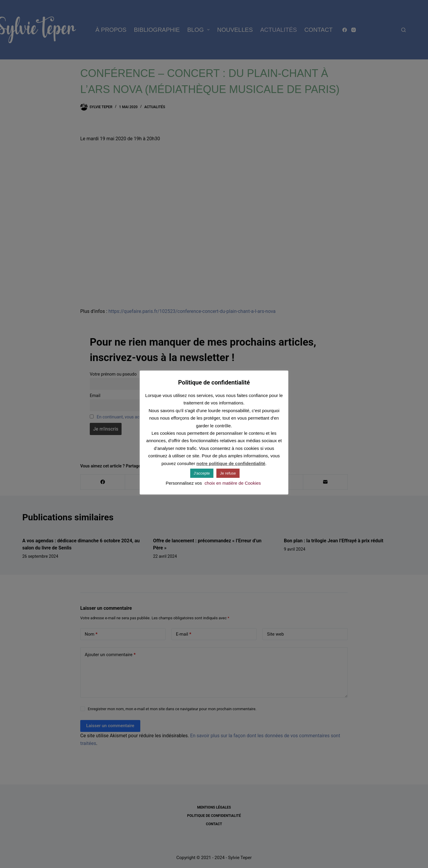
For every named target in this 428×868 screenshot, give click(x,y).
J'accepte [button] (202, 473)
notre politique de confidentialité (231, 463)
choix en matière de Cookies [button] (233, 483)
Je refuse (228, 473)
